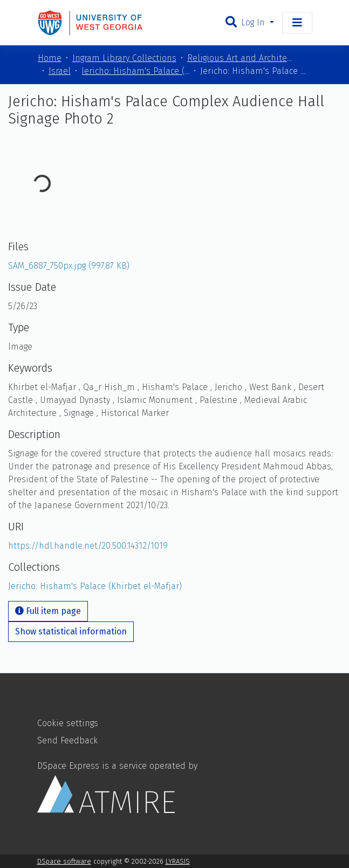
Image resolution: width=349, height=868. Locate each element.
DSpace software (64, 861)
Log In (254, 22)
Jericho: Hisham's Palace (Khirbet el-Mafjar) (135, 71)
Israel (60, 71)
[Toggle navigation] (297, 23)
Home (50, 58)
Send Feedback (67, 740)
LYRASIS (178, 861)
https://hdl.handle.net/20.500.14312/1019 (88, 546)
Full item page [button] (48, 611)
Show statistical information (71, 631)
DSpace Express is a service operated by (117, 787)
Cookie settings (68, 723)
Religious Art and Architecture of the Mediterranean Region (241, 58)
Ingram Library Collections (124, 58)
